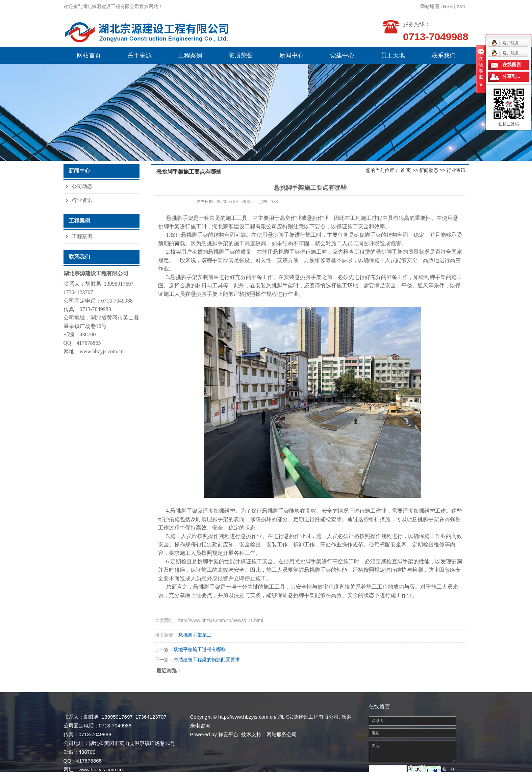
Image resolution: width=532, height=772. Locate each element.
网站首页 (89, 55)
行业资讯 (82, 200)
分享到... (511, 76)
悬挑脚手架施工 (195, 635)
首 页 (406, 170)
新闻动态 (429, 170)
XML (461, 6)
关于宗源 (140, 55)
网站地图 (430, 6)
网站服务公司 (282, 734)
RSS (448, 6)
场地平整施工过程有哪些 (200, 649)
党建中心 (342, 55)
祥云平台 (228, 734)
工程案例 (190, 55)
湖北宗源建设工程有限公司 (245, 226)
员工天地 (393, 55)
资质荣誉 (241, 55)
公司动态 (82, 186)
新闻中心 (292, 55)
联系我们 (444, 55)
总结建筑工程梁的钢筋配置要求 (207, 660)
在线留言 (512, 65)
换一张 (449, 769)
